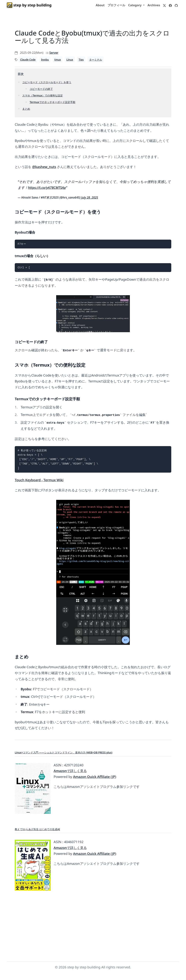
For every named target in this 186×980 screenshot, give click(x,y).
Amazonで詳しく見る (70, 771)
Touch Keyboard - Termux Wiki (39, 480)
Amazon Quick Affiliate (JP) (95, 777)
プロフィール (116, 5)
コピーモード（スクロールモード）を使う (47, 82)
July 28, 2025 (90, 197)
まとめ (26, 109)
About (100, 5)
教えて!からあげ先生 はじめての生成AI (37, 829)
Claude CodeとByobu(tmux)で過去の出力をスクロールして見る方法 (92, 37)
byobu (45, 60)
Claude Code (28, 60)
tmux (58, 60)
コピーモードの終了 (41, 89)
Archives (154, 5)
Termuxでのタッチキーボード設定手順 (52, 102)
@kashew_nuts (44, 167)
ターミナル (96, 60)
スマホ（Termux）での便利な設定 (43, 95)
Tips (81, 60)
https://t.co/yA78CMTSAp (47, 187)
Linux (70, 60)
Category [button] (135, 5)
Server (54, 53)
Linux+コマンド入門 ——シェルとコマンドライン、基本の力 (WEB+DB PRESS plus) (64, 752)
